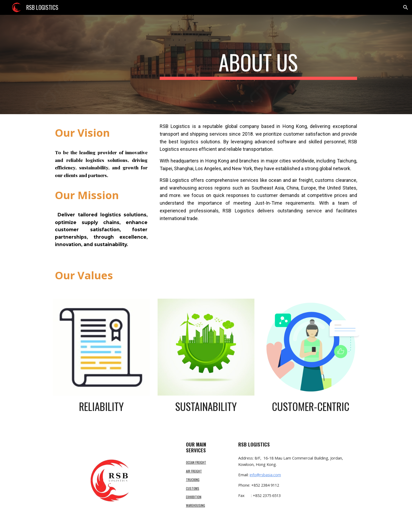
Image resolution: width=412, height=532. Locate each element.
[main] (258, 65)
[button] (406, 7)
